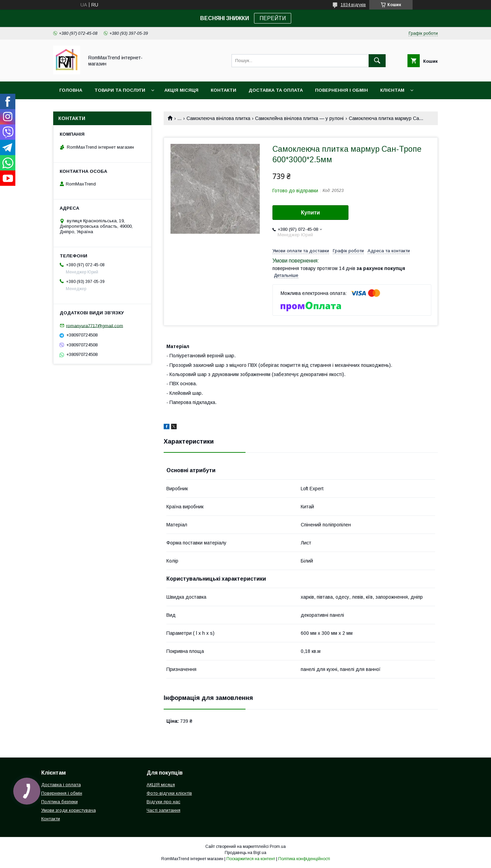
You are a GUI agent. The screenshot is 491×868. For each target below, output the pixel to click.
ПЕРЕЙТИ (273, 18)
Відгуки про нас (163, 802)
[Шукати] (377, 61)
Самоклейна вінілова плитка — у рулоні (299, 118)
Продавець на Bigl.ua (245, 853)
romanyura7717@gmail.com (95, 325)
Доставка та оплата (276, 90)
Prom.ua (278, 847)
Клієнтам (392, 90)
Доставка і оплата (61, 785)
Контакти (224, 90)
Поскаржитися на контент (251, 859)
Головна (71, 90)
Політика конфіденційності (304, 859)
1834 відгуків (353, 5)
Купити (311, 213)
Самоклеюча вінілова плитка (218, 118)
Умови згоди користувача (69, 810)
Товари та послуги (120, 90)
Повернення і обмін (341, 90)
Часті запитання (163, 810)
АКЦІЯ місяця (181, 90)
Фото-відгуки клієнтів (169, 793)
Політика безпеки (59, 802)
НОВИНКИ (71, 108)
